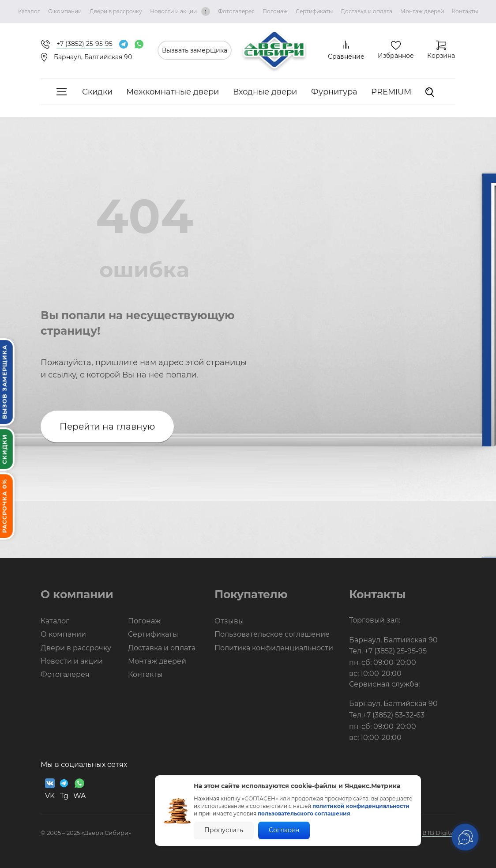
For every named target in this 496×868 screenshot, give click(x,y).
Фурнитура (334, 92)
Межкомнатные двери (173, 92)
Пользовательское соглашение (272, 634)
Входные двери (265, 92)
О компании (65, 11)
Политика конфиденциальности (274, 648)
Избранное (396, 56)
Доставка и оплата (366, 11)
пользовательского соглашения (304, 813)
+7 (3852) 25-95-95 (396, 651)
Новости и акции (180, 11)
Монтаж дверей (422, 11)
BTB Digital (439, 833)
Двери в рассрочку (116, 11)
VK (50, 789)
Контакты (465, 11)
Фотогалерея (236, 11)
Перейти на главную (107, 426)
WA (79, 789)
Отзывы (229, 621)
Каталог (29, 11)
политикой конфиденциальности (361, 806)
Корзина (441, 56)
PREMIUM (391, 92)
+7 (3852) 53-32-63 (394, 715)
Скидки (97, 92)
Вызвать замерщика (195, 50)
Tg (64, 789)
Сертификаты (314, 11)
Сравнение (346, 57)
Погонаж (275, 11)
